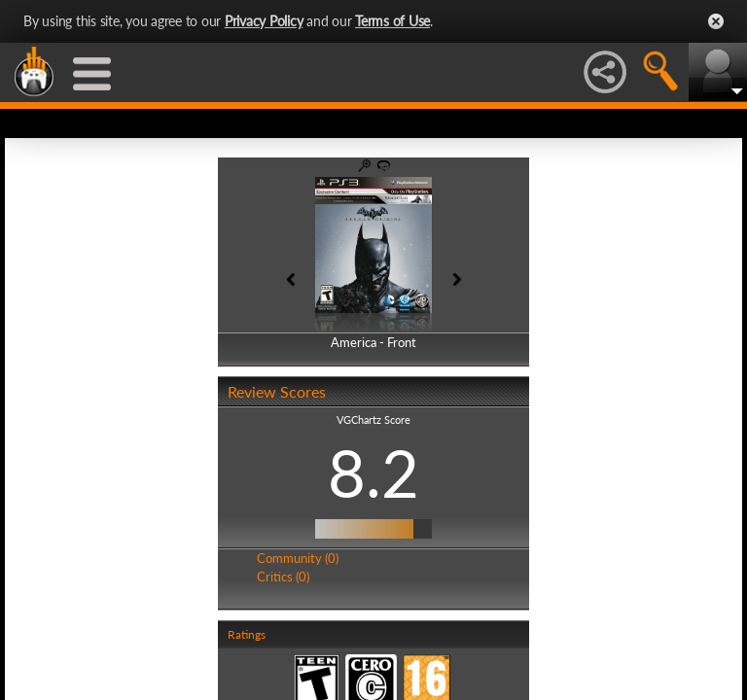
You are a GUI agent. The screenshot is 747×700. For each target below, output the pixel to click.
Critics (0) (283, 577)
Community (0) (298, 558)
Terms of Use (392, 21)
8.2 (373, 472)
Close (716, 21)
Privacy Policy (264, 21)
